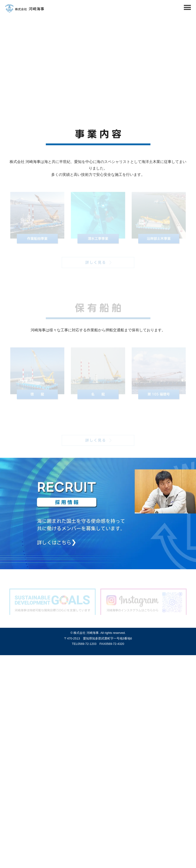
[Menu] (187, 9)
